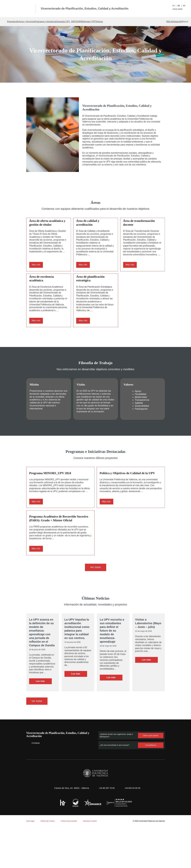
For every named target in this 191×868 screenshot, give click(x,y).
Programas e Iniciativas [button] (61, 22)
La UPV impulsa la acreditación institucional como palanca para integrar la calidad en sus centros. (77, 658)
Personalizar (47, 858)
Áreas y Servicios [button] (35, 22)
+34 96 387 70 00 (106, 820)
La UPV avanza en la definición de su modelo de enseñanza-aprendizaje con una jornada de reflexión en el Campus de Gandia (42, 661)
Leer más (44, 714)
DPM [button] (109, 22)
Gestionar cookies (92, 853)
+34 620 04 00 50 (133, 820)
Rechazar (29, 858)
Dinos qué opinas (151, 767)
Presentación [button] (14, 22)
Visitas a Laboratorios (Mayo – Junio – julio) (148, 652)
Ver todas (37, 733)
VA (174, 6)
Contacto (34, 775)
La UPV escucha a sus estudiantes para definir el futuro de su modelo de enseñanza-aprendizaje (112, 660)
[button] (184, 22)
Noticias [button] (139, 22)
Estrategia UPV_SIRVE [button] (90, 22)
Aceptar (14, 858)
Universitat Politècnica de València (151, 853)
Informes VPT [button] (123, 22)
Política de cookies (18, 831)
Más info (36, 274)
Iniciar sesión (179, 9)
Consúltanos (151, 777)
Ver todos (96, 596)
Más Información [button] (167, 22)
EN (184, 6)
